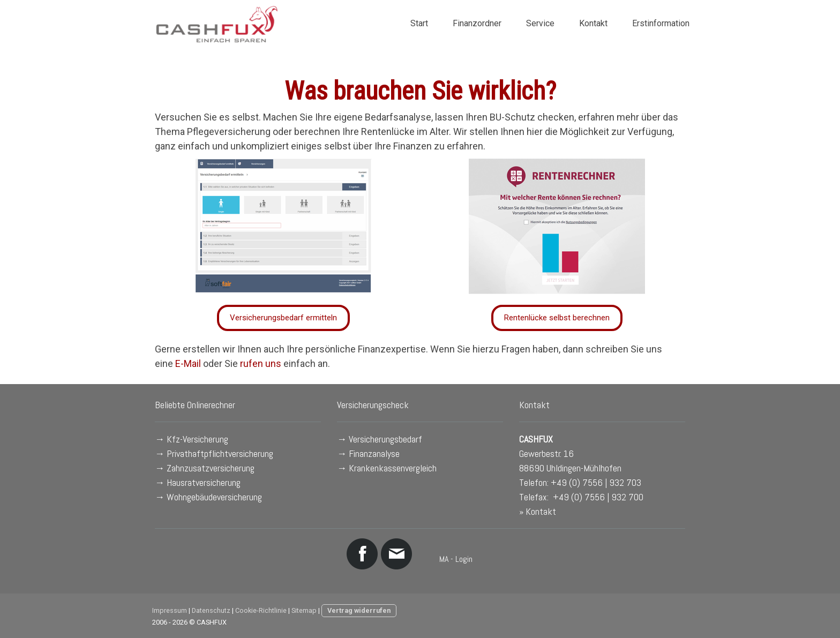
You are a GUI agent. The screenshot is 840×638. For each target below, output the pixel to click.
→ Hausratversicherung (198, 482)
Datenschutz (211, 610)
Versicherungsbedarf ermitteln (283, 318)
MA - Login (456, 559)
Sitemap (304, 610)
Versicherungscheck (373, 405)
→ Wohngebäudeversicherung (208, 497)
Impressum (170, 610)
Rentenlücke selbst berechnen (557, 318)
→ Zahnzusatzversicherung (205, 468)
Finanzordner (477, 23)
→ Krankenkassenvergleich (387, 468)
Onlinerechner (211, 405)
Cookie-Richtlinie (261, 610)
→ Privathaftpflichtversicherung (214, 453)
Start (419, 23)
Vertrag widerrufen (359, 610)
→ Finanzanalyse (368, 453)
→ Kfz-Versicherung (192, 439)
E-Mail (188, 363)
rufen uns (261, 363)
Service (540, 23)
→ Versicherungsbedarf (380, 439)
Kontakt (593, 23)
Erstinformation (661, 23)
